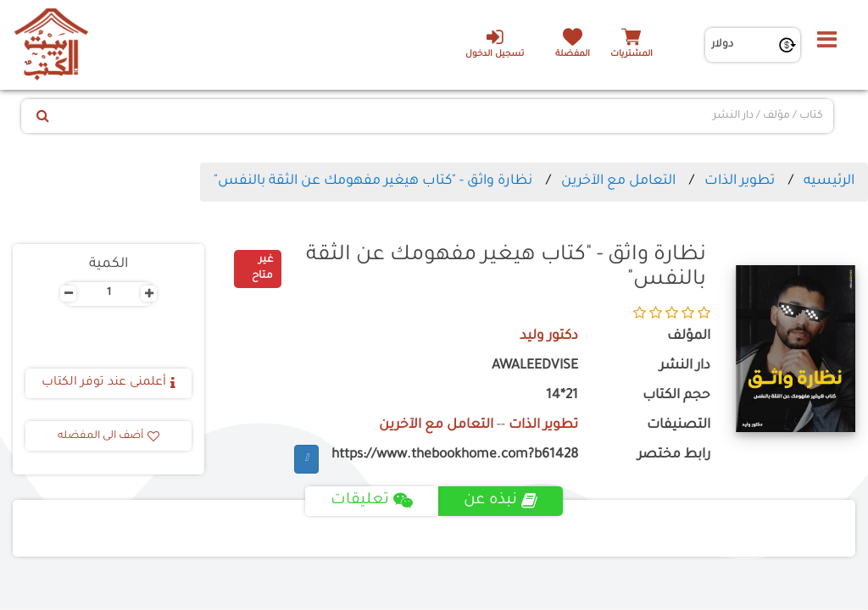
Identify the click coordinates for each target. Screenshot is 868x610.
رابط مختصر (674, 455)
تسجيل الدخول (495, 43)
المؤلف (689, 337)
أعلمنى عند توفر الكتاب (108, 383)
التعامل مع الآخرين (618, 181)
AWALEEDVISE (535, 366)
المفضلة (573, 55)
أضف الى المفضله (108, 436)
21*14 (562, 396)
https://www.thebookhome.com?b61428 (455, 455)
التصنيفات (679, 426)
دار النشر (685, 366)
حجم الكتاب (676, 396)
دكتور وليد (549, 337)
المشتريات (632, 55)
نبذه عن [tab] (501, 501)
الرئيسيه (829, 181)
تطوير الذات (740, 181)
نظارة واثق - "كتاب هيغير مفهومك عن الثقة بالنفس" (373, 181)
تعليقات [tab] (372, 501)
